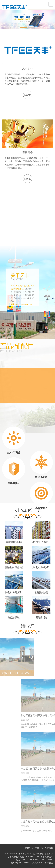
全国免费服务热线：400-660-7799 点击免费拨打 (30, 857)
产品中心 (39, 848)
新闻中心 (29, 848)
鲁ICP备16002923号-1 (21, 863)
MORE (28, 106)
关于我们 (49, 848)
